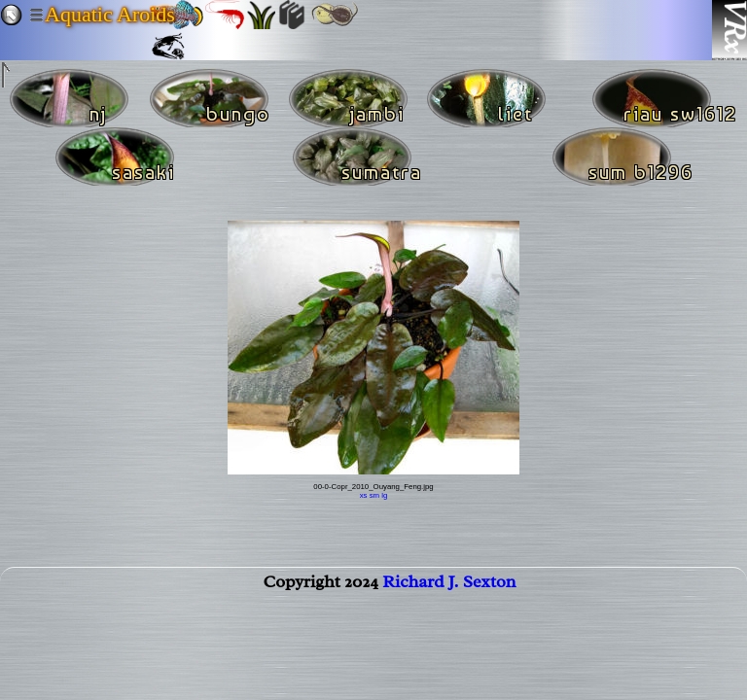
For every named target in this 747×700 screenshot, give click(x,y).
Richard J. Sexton (449, 585)
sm (374, 495)
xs (364, 495)
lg (384, 495)
